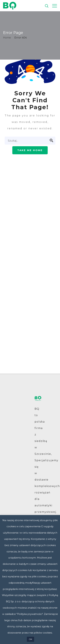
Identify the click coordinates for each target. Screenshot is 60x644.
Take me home (30, 150)
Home (7, 38)
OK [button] (30, 639)
